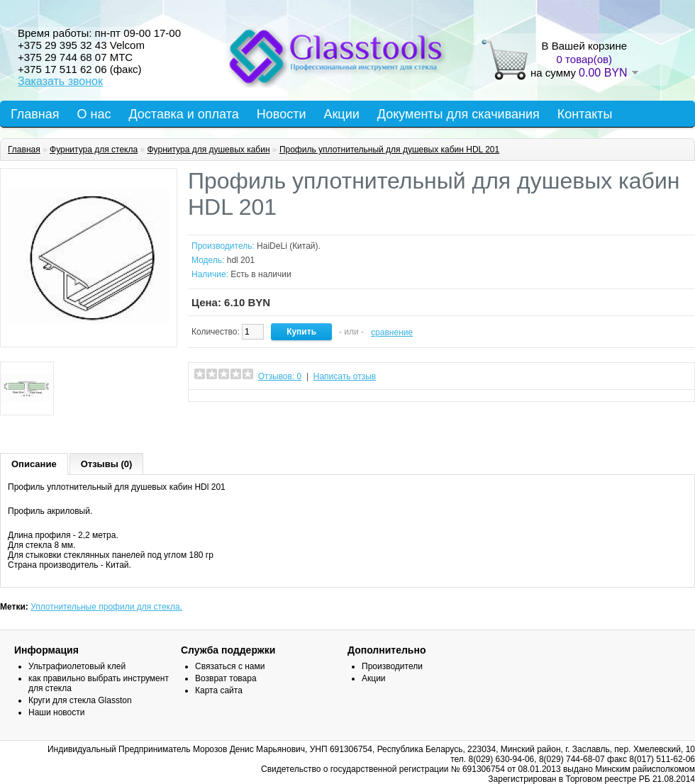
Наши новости (56, 712)
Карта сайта (219, 690)
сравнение (392, 332)
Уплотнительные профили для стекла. (106, 607)
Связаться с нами (230, 666)
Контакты (585, 114)
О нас (94, 114)
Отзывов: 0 (280, 376)
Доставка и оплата (183, 114)
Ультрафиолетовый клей (77, 666)
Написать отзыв (345, 376)
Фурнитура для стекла (94, 150)
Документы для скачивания (458, 114)
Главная (35, 114)
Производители (392, 666)
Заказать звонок (60, 81)
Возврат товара (226, 678)
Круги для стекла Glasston (80, 700)
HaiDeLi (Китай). (289, 246)
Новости (282, 114)
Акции (341, 114)
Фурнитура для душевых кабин (208, 150)
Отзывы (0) (107, 464)
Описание (34, 464)
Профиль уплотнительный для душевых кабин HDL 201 (389, 150)
